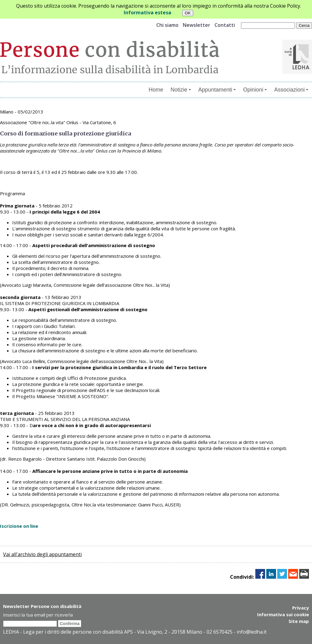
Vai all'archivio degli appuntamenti (42, 554)
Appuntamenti (217, 90)
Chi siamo (167, 25)
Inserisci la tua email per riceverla (38, 615)
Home (156, 90)
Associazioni (291, 90)
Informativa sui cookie (283, 614)
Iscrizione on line (19, 526)
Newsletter (197, 25)
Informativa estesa (147, 13)
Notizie (181, 90)
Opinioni (255, 90)
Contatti (225, 25)
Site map (299, 621)
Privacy (301, 608)
